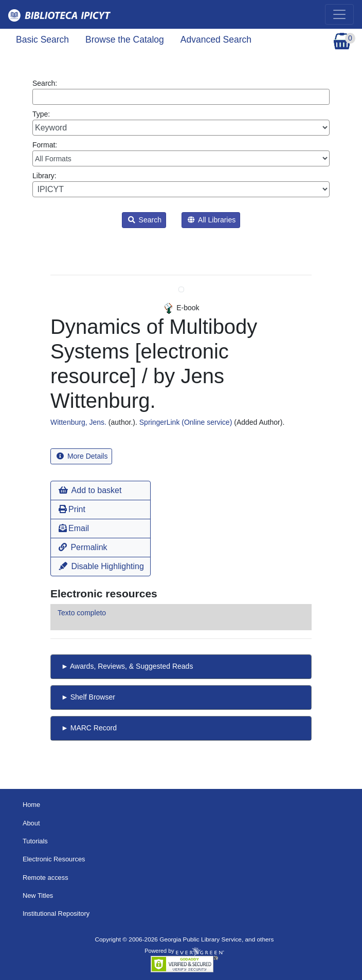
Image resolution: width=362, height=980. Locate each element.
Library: (181, 184)
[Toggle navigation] (339, 14)
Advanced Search (216, 40)
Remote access (46, 878)
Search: (181, 92)
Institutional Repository (56, 913)
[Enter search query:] (181, 97)
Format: (181, 154)
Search (145, 220)
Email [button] (74, 528)
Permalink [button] (83, 547)
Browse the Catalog (125, 40)
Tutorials (35, 841)
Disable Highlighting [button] (101, 566)
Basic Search (42, 40)
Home (31, 805)
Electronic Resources (54, 859)
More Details (82, 456)
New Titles (38, 896)
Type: (181, 123)
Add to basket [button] (90, 490)
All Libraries (212, 220)
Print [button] (72, 509)
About (31, 823)
